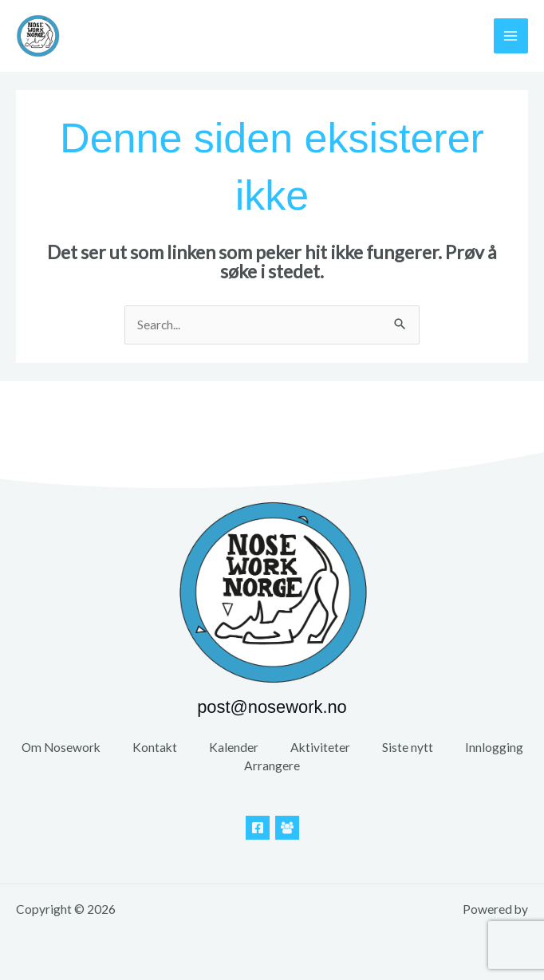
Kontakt (155, 747)
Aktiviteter (320, 747)
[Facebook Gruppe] (287, 828)
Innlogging (494, 747)
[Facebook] (258, 828)
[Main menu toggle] (511, 35)
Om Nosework (61, 747)
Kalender (234, 747)
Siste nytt (408, 747)
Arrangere (272, 766)
